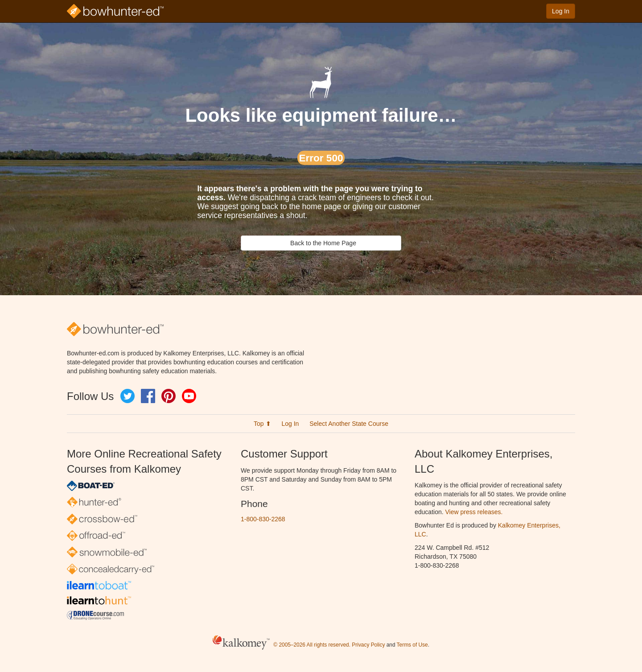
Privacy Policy (368, 645)
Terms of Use (412, 645)
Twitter (128, 396)
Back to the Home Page (321, 243)
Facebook (148, 396)
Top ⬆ (262, 424)
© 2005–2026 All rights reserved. (312, 645)
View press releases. (474, 512)
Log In (561, 11)
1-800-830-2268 (263, 519)
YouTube (189, 396)
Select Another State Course (349, 424)
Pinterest (169, 396)
